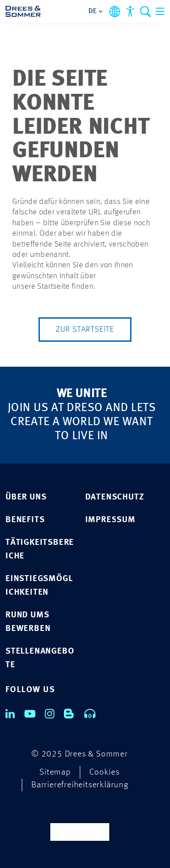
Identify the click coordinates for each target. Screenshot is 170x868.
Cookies (104, 773)
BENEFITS (25, 520)
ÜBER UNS (26, 497)
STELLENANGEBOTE (40, 658)
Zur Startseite (85, 330)
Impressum (110, 520)
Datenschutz (115, 497)
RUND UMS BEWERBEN (28, 622)
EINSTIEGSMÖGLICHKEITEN (39, 586)
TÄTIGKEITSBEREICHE (40, 550)
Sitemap (55, 773)
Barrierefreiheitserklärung (80, 785)
